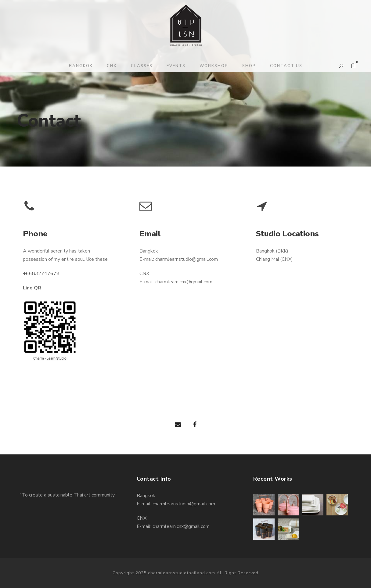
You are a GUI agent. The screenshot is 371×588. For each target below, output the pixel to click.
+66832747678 (41, 274)
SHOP (249, 66)
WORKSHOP (214, 66)
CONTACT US (286, 66)
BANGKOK (81, 66)
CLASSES (142, 66)
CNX (112, 66)
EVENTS (176, 66)
